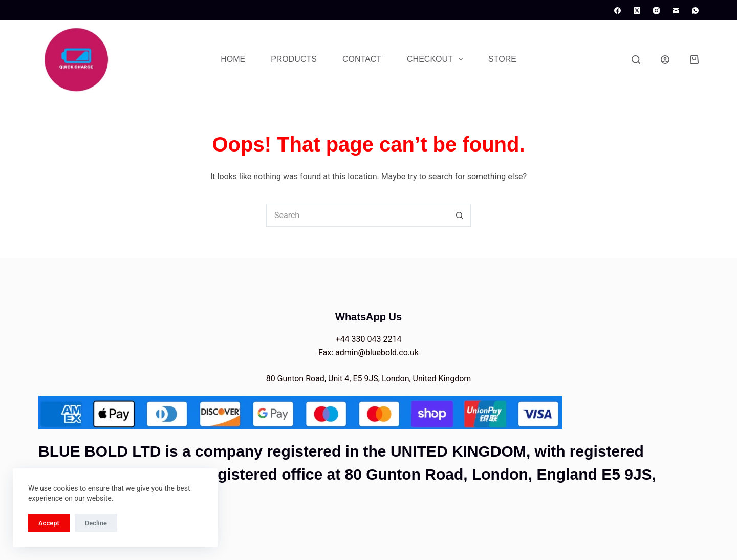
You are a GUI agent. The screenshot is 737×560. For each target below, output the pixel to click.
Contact (362, 59)
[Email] (676, 10)
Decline (96, 523)
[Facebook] (617, 10)
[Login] (665, 60)
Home (233, 59)
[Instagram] (656, 10)
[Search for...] (357, 215)
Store (502, 59)
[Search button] (459, 215)
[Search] (636, 60)
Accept (49, 523)
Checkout (437, 59)
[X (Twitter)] (637, 10)
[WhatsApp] (695, 10)
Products (294, 59)
